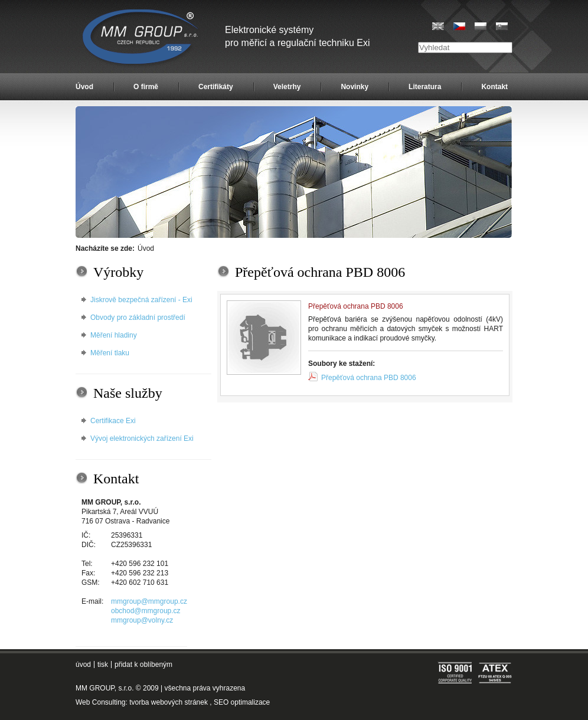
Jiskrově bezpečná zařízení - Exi (141, 300)
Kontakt (494, 87)
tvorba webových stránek (169, 702)
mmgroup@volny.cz (142, 620)
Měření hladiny (114, 335)
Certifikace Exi (113, 421)
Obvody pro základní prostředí (138, 318)
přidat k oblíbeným (143, 665)
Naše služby (128, 393)
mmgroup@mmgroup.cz (149, 601)
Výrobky (118, 272)
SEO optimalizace (242, 702)
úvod (83, 665)
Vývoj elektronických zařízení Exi (142, 438)
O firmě (146, 87)
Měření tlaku (110, 353)
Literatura (425, 87)
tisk (103, 665)
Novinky (355, 87)
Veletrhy (287, 87)
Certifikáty (216, 87)
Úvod (84, 87)
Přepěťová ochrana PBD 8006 (369, 378)
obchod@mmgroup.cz (146, 611)
